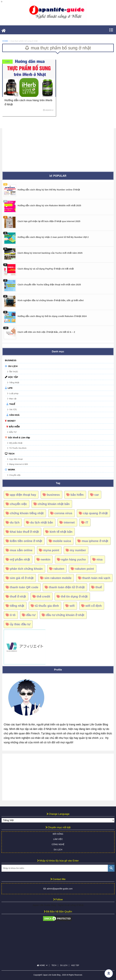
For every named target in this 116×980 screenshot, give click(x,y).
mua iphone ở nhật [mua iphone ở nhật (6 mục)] (95, 541)
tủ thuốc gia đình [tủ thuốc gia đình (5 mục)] (47, 606)
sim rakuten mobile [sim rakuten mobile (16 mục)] (58, 578)
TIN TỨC (13, 410)
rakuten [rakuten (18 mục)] (59, 569)
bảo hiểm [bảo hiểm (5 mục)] (77, 495)
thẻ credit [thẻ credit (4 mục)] (43, 596)
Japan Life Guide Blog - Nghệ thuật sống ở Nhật (58, 905)
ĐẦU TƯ (13, 432)
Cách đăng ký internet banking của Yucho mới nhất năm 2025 (50, 253)
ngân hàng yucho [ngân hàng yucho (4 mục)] (74, 559)
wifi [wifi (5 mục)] (72, 606)
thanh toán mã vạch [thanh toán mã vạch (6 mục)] (96, 578)
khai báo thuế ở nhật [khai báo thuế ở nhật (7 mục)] (24, 532)
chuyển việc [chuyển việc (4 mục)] (18, 504)
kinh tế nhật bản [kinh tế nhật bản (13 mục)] (61, 532)
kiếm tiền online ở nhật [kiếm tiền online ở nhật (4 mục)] (26, 541)
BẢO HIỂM (14, 427)
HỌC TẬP (13, 377)
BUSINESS (11, 360)
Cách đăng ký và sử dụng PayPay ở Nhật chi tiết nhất (46, 269)
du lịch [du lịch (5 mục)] (15, 522)
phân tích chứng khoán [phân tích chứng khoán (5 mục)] (26, 569)
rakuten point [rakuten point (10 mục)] (85, 569)
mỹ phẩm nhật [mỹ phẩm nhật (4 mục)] (20, 559)
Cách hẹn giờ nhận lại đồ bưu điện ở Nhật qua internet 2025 (49, 221)
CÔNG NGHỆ (58, 844)
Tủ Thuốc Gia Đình (18, 448)
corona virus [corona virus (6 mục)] (63, 513)
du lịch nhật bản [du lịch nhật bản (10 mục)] (42, 522)
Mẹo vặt (13, 399)
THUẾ (12, 404)
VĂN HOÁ (14, 415)
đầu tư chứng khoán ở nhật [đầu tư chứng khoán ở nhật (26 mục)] (65, 615)
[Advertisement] (58, 149)
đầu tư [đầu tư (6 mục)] (31, 615)
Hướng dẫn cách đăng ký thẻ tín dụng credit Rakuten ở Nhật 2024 (52, 316)
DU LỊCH (13, 366)
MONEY (12, 421)
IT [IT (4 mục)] (87, 522)
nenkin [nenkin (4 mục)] (46, 559)
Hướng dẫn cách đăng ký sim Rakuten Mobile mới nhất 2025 (49, 205)
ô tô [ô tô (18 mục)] (13, 615)
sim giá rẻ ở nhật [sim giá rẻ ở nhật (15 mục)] (22, 578)
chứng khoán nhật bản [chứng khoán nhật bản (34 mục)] (54, 504)
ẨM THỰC (14, 372)
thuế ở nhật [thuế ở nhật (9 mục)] (18, 596)
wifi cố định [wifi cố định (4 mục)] (94, 606)
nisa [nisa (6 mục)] (100, 559)
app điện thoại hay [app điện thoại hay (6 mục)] (23, 495)
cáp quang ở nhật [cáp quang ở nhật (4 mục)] (95, 513)
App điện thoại (16, 459)
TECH (11, 454)
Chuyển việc (15, 475)
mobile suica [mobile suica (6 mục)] (62, 541)
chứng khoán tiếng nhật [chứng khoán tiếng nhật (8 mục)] (27, 513)
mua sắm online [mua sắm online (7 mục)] (21, 550)
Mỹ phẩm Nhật (16, 443)
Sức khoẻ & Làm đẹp (19, 437)
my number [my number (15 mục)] (78, 550)
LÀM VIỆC (58, 839)
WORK (12, 470)
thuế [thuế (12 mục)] (99, 587)
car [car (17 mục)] (97, 495)
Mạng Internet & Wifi (19, 464)
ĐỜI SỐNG (58, 834)
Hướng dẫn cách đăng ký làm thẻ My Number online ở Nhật (49, 190)
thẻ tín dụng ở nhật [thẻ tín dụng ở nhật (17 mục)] (74, 596)
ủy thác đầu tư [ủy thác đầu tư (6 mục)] (20, 624)
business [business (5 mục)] (53, 495)
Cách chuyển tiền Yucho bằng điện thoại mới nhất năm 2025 (49, 285)
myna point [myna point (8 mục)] (51, 550)
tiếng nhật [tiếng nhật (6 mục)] (17, 606)
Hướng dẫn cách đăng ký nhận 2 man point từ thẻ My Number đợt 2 (53, 237)
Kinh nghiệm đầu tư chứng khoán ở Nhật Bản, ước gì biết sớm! (51, 300)
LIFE (10, 388)
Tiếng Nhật (14, 383)
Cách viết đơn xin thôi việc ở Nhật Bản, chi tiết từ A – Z (46, 332)
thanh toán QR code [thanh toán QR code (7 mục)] (24, 587)
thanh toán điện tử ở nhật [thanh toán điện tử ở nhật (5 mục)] (67, 587)
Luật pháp (14, 393)
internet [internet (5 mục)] (69, 522)
